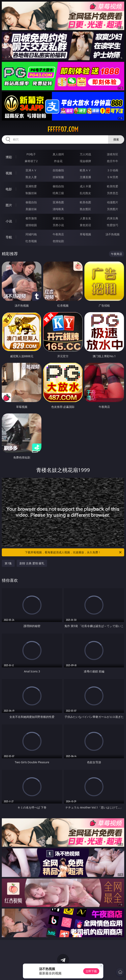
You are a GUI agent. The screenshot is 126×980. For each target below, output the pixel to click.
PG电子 (31, 154)
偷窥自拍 (31, 202)
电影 (9, 189)
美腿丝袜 (31, 209)
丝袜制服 (58, 177)
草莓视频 (85, 234)
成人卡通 (85, 186)
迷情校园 (31, 225)
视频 (9, 173)
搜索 (116, 139)
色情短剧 (58, 241)
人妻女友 (85, 218)
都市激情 (31, 218)
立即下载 (91, 971)
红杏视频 (31, 241)
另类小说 (58, 225)
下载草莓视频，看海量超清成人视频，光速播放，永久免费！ (73, 552)
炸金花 (58, 161)
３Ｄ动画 (113, 170)
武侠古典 (113, 218)
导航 (9, 237)
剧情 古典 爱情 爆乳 (32, 563)
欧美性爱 (113, 186)
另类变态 (113, 193)
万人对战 (85, 154)
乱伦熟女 (85, 193)
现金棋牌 (85, 161)
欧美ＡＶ (85, 170)
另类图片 (113, 209)
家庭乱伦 (58, 218)
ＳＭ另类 (113, 177)
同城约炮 (31, 234)
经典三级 (58, 193)
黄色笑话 (85, 225)
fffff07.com (63, 129)
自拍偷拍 (58, 170)
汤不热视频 (113, 234)
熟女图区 (85, 209)
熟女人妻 (31, 177)
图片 (9, 205)
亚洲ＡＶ (31, 170)
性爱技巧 (113, 225)
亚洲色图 (58, 202)
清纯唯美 (58, 209)
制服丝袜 (31, 193)
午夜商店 (58, 234)
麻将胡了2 (31, 161)
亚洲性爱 (31, 186)
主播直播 (85, 177)
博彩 (9, 157)
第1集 (8, 563)
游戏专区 (113, 154)
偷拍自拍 (58, 186)
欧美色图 (85, 202)
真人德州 (58, 154)
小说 (9, 221)
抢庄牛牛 (113, 161)
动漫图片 (113, 202)
